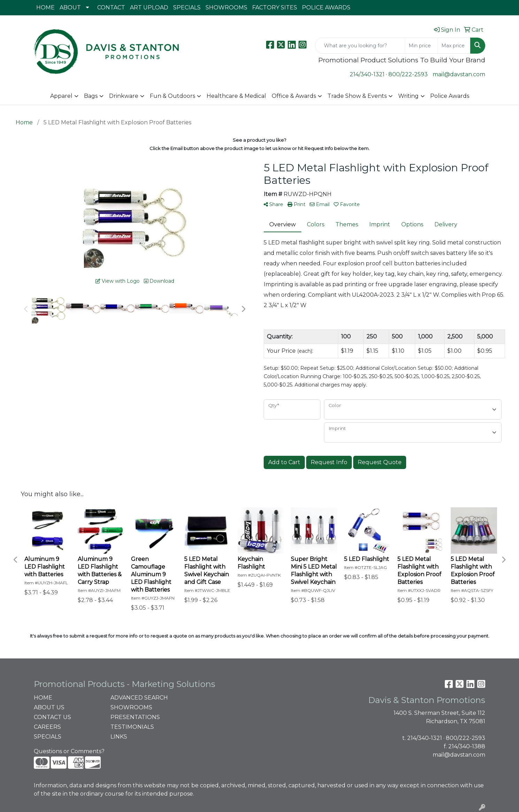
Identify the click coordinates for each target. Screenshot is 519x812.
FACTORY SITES (275, 7)
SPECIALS (187, 7)
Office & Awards (294, 96)
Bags (91, 96)
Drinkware (124, 96)
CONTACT (111, 7)
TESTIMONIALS (132, 727)
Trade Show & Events (357, 96)
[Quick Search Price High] (454, 46)
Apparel (61, 96)
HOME (45, 7)
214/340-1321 (367, 74)
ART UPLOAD (149, 7)
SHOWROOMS (226, 7)
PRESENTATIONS (135, 717)
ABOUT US (49, 707)
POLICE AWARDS (326, 7)
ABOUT (70, 7)
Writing (408, 96)
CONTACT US (52, 717)
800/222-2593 (408, 74)
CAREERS (47, 727)
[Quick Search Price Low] (421, 46)
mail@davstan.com (459, 74)
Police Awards (450, 96)
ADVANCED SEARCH (139, 698)
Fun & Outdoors (172, 96)
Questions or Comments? (69, 751)
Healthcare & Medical (236, 96)
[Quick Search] (360, 46)
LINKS (119, 737)
